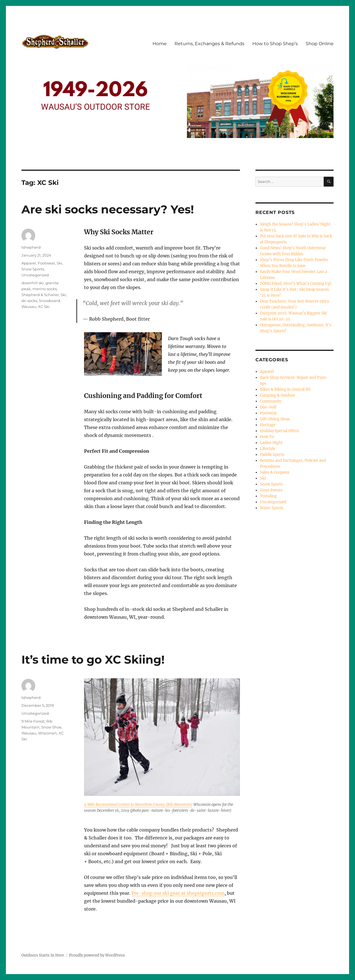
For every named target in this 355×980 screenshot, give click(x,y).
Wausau (29, 307)
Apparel (29, 263)
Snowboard (49, 301)
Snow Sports (33, 269)
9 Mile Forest (33, 721)
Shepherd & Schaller (40, 295)
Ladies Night (271, 443)
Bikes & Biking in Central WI (285, 389)
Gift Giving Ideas (275, 419)
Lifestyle (268, 449)
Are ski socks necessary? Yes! (108, 209)
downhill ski (33, 283)
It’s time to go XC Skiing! (93, 659)
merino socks (45, 289)
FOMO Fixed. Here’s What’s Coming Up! (296, 284)
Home (160, 44)
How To (267, 437)
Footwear (46, 263)
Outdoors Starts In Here (43, 955)
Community (271, 401)
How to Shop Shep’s (275, 44)
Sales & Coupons (275, 472)
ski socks (29, 301)
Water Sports (272, 508)
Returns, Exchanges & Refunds (210, 44)
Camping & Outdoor (278, 395)
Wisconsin (48, 733)
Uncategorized (35, 275)
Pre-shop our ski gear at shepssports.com (178, 893)
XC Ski (44, 307)
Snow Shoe (51, 727)
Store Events (271, 490)
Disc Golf (268, 407)
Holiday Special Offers (280, 431)
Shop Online (320, 44)
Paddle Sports (272, 455)
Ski (59, 263)
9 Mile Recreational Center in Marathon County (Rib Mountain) (138, 805)
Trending (268, 496)
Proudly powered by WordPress (97, 955)
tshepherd (31, 247)
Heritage (268, 425)
